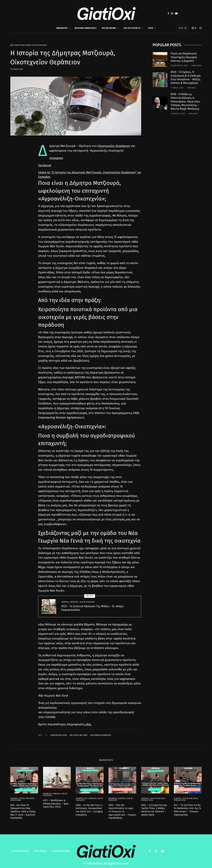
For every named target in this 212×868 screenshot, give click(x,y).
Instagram (56, 158)
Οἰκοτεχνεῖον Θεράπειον (114, 146)
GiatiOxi (65, 602)
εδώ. (88, 724)
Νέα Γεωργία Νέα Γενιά (20, 45)
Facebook (45, 165)
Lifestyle (74, 602)
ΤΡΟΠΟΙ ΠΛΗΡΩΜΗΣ (61, 849)
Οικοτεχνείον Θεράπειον (101, 735)
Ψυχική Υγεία (147, 798)
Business (47, 792)
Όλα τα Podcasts (39, 45)
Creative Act (82, 796)
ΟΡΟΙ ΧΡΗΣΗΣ (40, 849)
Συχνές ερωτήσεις (20, 849)
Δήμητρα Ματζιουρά (59, 735)
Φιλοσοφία (16, 798)
